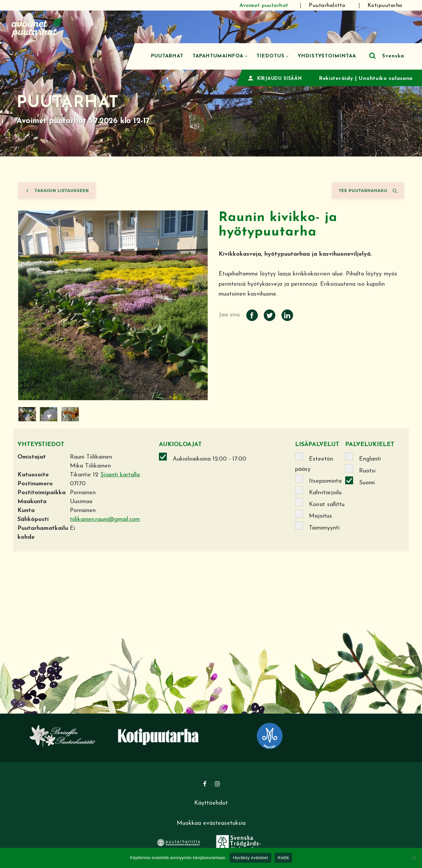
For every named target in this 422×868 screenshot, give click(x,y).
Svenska (393, 56)
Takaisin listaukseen (57, 191)
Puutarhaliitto (332, 6)
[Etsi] (372, 56)
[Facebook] (205, 784)
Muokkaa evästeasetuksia (211, 823)
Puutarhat (167, 56)
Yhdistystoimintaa (327, 56)
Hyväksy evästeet (251, 858)
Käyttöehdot (211, 803)
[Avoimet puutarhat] (36, 27)
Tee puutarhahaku (368, 191)
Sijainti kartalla (120, 475)
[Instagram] (217, 784)
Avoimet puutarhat (266, 6)
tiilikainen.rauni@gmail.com (105, 519)
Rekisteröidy (336, 79)
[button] (246, 56)
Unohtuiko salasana (386, 79)
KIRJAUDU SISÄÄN (280, 79)
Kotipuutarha (392, 6)
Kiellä (283, 858)
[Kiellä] (414, 858)
